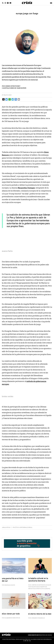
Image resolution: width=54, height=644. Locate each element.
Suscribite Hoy (34, 635)
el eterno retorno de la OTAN (40, 614)
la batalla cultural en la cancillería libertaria (38, 580)
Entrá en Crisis (46, 635)
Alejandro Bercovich (12, 618)
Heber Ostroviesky (13, 86)
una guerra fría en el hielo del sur (13, 580)
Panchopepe (21, 88)
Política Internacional (23, 527)
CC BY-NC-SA (27, 641)
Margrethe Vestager (26, 188)
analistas (6, 527)
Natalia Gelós (10, 585)
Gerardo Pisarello (38, 618)
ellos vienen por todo (11, 614)
